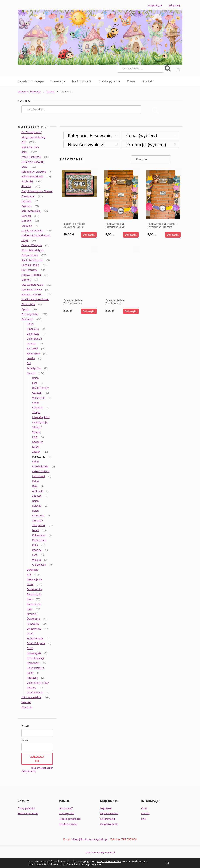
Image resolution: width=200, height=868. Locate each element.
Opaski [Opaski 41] (25, 309)
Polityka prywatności (70, 819)
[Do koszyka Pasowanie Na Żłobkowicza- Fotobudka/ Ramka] (131, 311)
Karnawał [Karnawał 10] (32, 348)
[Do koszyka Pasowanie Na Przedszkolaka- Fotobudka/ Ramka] (131, 235)
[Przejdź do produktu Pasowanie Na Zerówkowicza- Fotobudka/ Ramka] (79, 271)
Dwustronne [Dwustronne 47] (34, 629)
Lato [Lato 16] (35, 555)
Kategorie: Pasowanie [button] (90, 135)
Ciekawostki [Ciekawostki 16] (39, 565)
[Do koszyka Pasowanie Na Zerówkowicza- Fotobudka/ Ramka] (89, 311)
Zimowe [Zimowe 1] (37, 496)
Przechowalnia (108, 819)
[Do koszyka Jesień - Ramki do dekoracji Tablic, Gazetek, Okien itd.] (89, 235)
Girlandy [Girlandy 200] (26, 186)
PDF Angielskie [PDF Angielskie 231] (30, 314)
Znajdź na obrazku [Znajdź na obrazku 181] (32, 231)
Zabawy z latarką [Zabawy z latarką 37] (31, 275)
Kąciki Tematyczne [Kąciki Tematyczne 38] (32, 260)
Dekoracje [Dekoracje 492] (27, 319)
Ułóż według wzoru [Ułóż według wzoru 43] (32, 285)
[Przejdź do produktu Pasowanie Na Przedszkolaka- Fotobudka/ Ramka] (121, 195)
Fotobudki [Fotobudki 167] (27, 181)
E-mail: (25, 726)
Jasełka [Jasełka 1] (31, 358)
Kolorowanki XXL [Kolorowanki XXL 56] (31, 211)
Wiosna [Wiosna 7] (36, 560)
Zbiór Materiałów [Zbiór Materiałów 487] (31, 697)
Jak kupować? (66, 808)
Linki (144, 819)
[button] (94, 173)
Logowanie (106, 808)
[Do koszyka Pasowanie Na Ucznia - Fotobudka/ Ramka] (173, 235)
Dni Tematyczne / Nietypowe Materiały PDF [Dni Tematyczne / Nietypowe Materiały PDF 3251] (33, 137)
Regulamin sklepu (68, 824)
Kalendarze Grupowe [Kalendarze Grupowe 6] (34, 172)
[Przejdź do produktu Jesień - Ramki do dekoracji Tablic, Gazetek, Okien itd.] (79, 195)
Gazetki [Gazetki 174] (31, 373)
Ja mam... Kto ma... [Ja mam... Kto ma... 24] (32, 294)
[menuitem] (34, 81)
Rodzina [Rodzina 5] (37, 550)
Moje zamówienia (109, 813)
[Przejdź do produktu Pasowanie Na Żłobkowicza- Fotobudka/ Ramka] (121, 271)
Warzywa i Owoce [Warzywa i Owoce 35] (32, 289)
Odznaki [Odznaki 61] (26, 216)
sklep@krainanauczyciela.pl (90, 839)
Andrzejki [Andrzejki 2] (38, 491)
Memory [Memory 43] (26, 280)
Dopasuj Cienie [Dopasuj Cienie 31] (30, 265)
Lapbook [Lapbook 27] (26, 201)
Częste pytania (67, 813)
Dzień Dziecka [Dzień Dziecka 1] (35, 692)
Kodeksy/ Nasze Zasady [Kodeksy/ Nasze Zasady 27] (37, 447)
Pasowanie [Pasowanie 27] (33, 624)
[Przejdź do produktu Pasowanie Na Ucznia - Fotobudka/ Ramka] (163, 195)
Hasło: (25, 740)
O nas (144, 808)
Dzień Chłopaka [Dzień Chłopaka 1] (36, 643)
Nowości (26, 702)
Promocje (27, 707)
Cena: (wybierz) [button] (142, 135)
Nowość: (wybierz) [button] (86, 144)
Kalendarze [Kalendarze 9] (39, 535)
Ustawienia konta (109, 824)
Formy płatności (26, 808)
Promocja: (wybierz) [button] (146, 144)
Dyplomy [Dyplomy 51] (26, 221)
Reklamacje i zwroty (28, 813)
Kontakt (145, 813)
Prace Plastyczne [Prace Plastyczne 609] (31, 157)
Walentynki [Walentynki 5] (39, 398)
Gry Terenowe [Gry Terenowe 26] (29, 270)
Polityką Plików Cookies (109, 861)
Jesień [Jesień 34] (36, 530)
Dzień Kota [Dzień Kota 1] (33, 334)
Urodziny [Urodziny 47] (27, 226)
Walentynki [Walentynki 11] (33, 353)
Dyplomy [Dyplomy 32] (26, 206)
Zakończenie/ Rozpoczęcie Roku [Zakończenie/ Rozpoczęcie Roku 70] (34, 594)
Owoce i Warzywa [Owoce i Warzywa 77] (32, 245)
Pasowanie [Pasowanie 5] (39, 457)
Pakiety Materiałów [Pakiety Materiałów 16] (32, 176)
